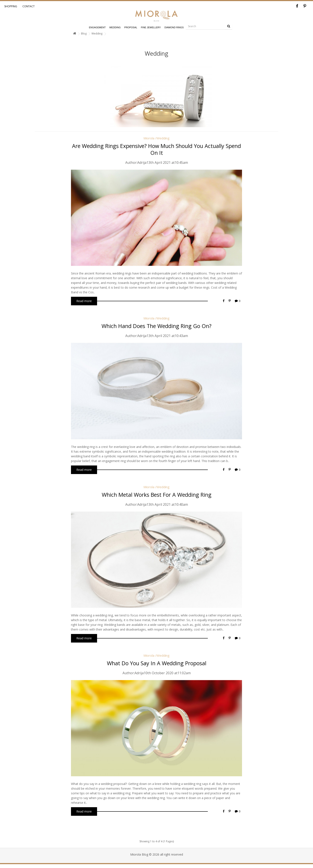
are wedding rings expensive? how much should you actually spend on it (156, 149)
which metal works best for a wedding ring (157, 495)
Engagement (97, 27)
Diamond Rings (174, 27)
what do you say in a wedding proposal (157, 663)
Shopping (11, 6)
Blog (84, 34)
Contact (29, 6)
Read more (84, 301)
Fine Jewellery (151, 27)
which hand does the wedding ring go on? (156, 326)
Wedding (115, 27)
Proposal (131, 27)
